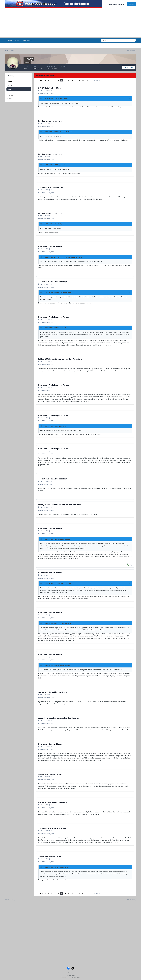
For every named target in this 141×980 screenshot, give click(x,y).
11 (55, 80)
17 (76, 80)
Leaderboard (27, 40)
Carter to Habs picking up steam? (53, 692)
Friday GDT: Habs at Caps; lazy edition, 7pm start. (60, 359)
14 (65, 80)
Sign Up (131, 4)
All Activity (11, 76)
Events (10, 99)
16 (72, 80)
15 (69, 80)
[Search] (111, 40)
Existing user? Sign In (117, 4)
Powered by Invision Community (71, 977)
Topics (10, 85)
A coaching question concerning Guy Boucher (59, 718)
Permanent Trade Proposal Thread (54, 317)
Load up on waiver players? (50, 121)
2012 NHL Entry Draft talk (49, 88)
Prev (41, 80)
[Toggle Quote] (41, 99)
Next (84, 80)
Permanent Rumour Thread (50, 246)
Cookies (70, 973)
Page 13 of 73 (97, 80)
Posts (9, 89)
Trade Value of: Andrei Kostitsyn (53, 282)
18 (79, 80)
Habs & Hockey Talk (47, 90)
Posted (46, 93)
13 (62, 80)
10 (52, 80)
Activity (18, 40)
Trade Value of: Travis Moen (51, 187)
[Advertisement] (71, 23)
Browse (9, 40)
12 (58, 80)
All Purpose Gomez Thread (50, 774)
